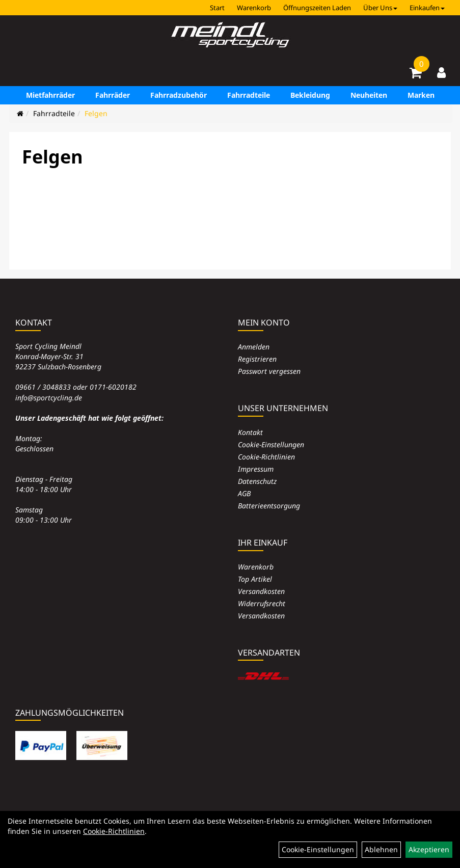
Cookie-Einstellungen (271, 444)
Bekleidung (310, 95)
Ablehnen (381, 849)
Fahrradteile (249, 95)
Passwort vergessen (269, 371)
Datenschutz (257, 481)
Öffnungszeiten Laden (317, 8)
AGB (244, 493)
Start (217, 8)
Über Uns (380, 8)
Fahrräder (113, 95)
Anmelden (254, 347)
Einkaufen (427, 8)
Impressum (256, 469)
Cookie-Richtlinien (266, 457)
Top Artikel (255, 579)
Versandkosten (261, 591)
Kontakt (250, 432)
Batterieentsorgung (269, 506)
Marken (421, 95)
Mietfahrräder (50, 95)
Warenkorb (254, 8)
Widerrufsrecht (262, 603)
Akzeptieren (429, 849)
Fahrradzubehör (179, 95)
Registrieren (257, 359)
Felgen (96, 113)
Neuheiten (369, 95)
